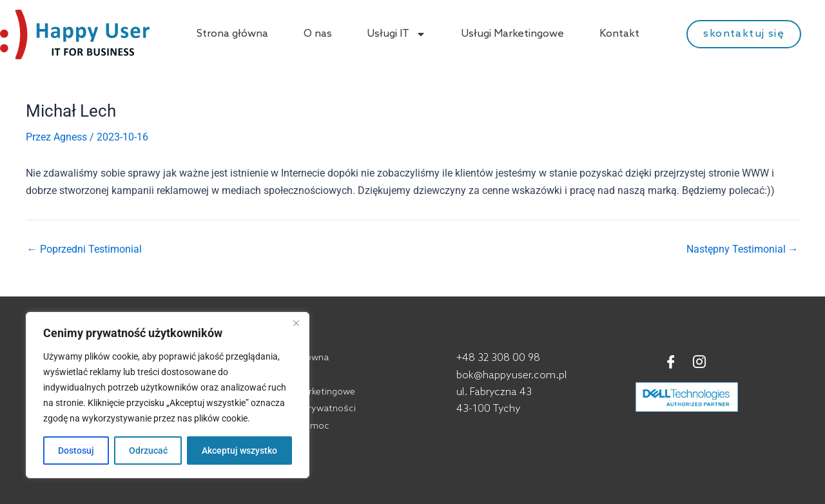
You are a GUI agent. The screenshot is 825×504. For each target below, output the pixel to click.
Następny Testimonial (742, 249)
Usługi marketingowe (311, 392)
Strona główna (232, 34)
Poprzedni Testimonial (84, 249)
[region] (168, 395)
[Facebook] (671, 363)
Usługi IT (397, 34)
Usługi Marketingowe (513, 34)
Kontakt (619, 34)
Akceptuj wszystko (239, 451)
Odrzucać (148, 451)
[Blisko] (296, 323)
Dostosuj (76, 451)
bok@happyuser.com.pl (511, 375)
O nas (318, 34)
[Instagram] (699, 363)
